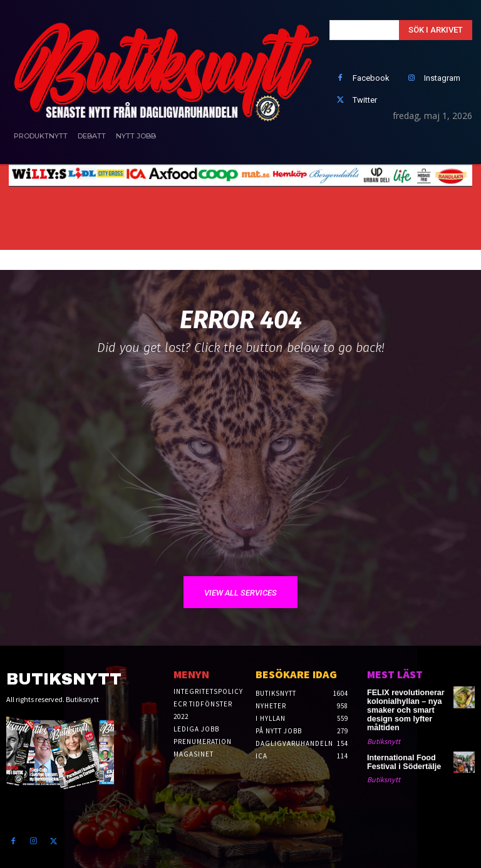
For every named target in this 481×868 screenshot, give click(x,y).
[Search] (436, 30)
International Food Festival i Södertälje (400, 759)
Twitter (365, 100)
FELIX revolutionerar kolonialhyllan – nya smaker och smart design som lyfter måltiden (401, 709)
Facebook (371, 78)
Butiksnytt (384, 739)
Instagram (442, 78)
